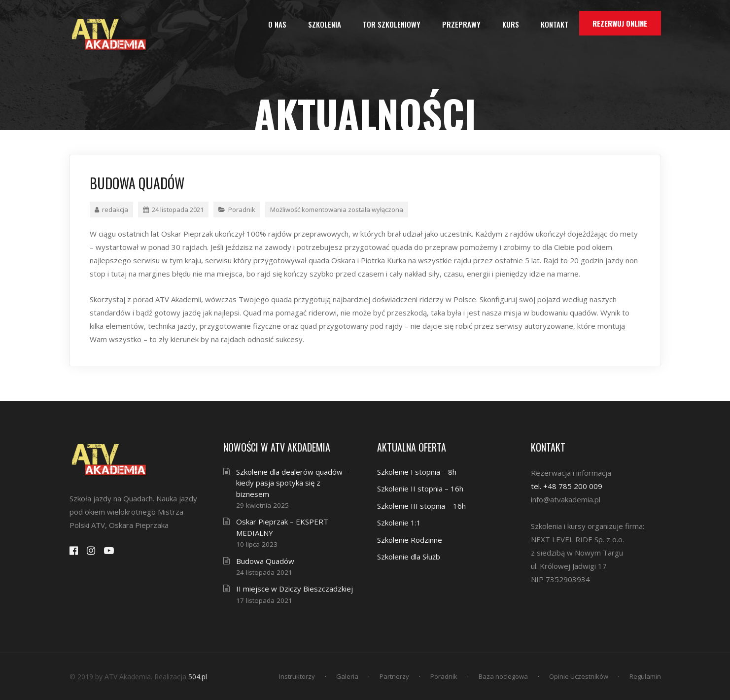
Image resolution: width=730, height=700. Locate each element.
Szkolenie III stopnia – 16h (421, 506)
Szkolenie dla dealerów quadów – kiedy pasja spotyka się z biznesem (292, 483)
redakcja (111, 210)
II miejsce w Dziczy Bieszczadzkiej (295, 589)
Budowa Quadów (265, 561)
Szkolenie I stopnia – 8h (417, 472)
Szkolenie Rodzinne (410, 540)
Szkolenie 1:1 (399, 523)
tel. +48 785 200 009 (567, 486)
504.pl (198, 677)
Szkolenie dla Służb (409, 557)
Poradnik (242, 210)
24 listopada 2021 (173, 210)
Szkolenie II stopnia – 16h (420, 489)
